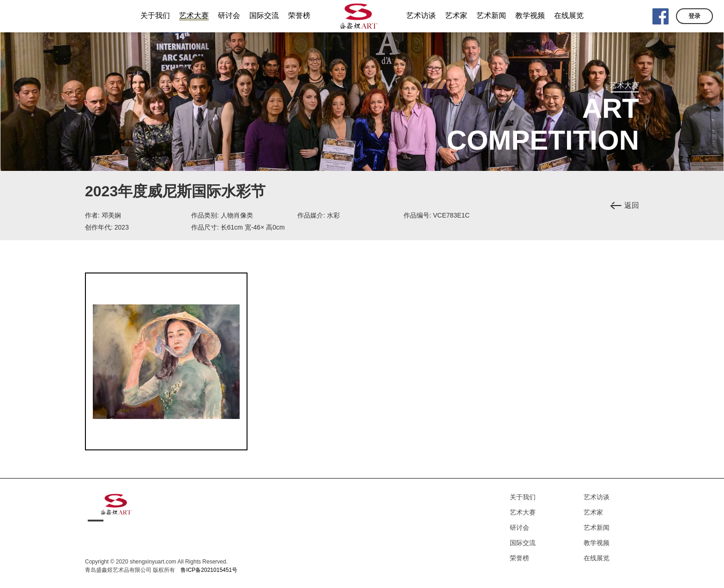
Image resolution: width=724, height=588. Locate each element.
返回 (632, 205)
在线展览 (597, 558)
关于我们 (523, 497)
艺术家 (593, 512)
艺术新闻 (597, 527)
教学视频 (597, 543)
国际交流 (523, 543)
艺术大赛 (523, 512)
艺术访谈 (597, 497)
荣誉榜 (519, 558)
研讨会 (519, 527)
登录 (694, 16)
